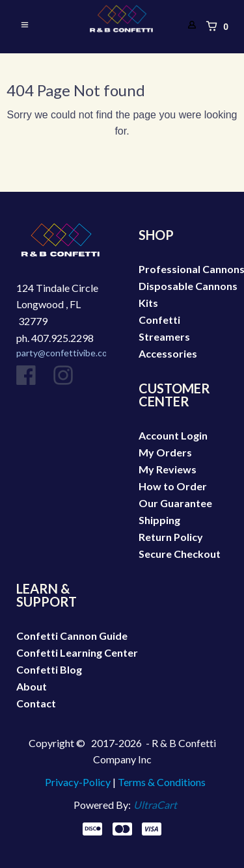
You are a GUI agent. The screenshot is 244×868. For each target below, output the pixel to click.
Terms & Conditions (162, 782)
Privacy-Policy (78, 782)
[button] (27, 26)
